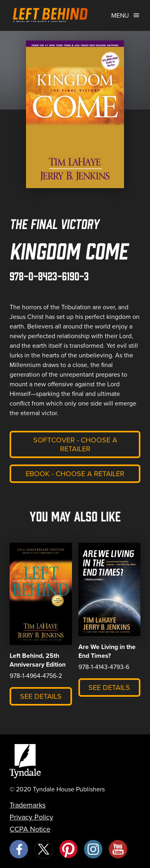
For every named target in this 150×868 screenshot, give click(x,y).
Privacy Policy (31, 817)
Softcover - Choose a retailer (75, 444)
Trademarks (28, 805)
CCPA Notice (30, 829)
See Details (41, 696)
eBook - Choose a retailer (75, 474)
